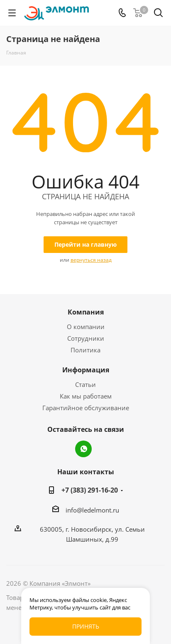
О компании (86, 327)
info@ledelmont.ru (92, 510)
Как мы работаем (86, 396)
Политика (85, 350)
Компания (86, 312)
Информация (86, 370)
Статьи (85, 384)
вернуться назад (91, 260)
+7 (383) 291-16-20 (90, 490)
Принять (86, 626)
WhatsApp (83, 449)
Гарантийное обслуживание (86, 408)
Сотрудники (86, 338)
